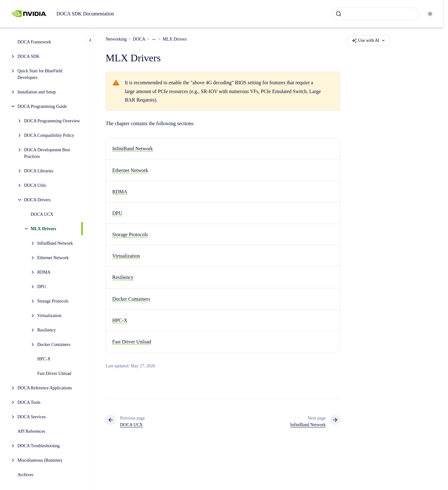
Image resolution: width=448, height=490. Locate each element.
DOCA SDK (29, 56)
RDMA (44, 272)
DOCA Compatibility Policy (49, 135)
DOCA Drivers (37, 200)
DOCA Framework (34, 42)
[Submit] (339, 14)
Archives (26, 475)
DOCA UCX (42, 214)
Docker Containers (54, 345)
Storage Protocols (53, 301)
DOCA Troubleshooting (39, 446)
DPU (42, 287)
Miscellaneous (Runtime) (40, 460)
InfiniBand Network (55, 243)
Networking (116, 39)
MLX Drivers (44, 229)
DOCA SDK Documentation (85, 14)
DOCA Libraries (39, 171)
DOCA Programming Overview (52, 121)
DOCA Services (32, 417)
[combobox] (375, 14)
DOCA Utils (35, 185)
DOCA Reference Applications (45, 388)
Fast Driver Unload (54, 373)
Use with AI (369, 41)
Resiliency (47, 330)
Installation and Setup (37, 92)
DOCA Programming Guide (42, 106)
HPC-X (44, 359)
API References (31, 431)
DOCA (139, 39)
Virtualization (50, 316)
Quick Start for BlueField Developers (40, 74)
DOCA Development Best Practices (47, 153)
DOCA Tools (29, 402)
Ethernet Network (53, 258)
